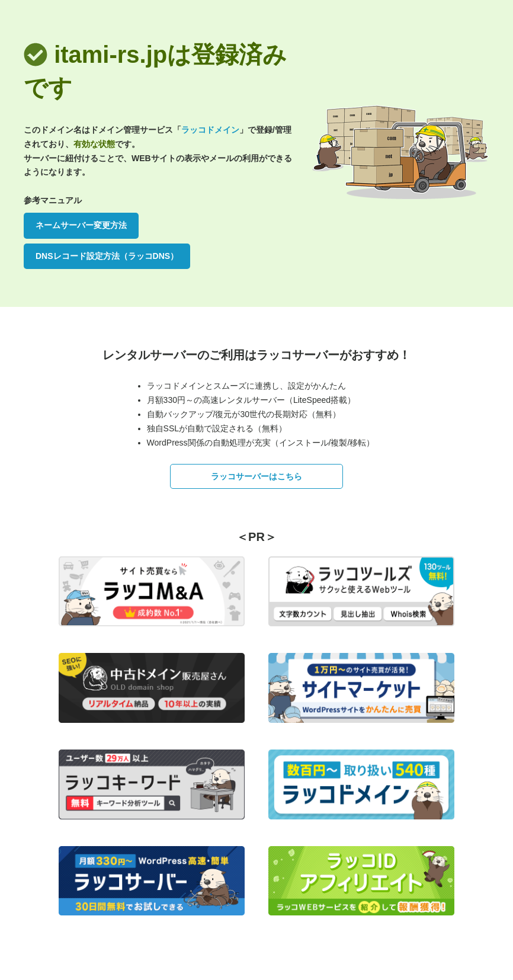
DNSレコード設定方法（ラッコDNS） (107, 256)
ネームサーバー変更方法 (81, 225)
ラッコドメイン (210, 130)
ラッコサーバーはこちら (256, 476)
